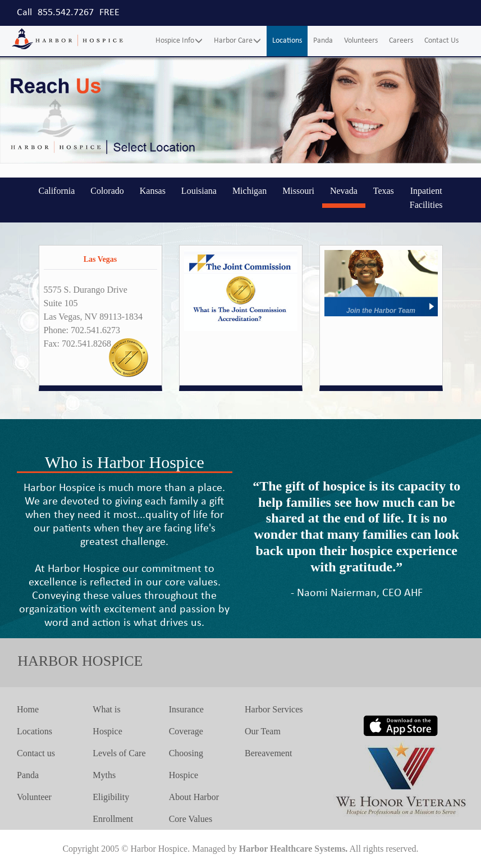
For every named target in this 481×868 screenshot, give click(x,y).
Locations (287, 41)
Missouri (298, 191)
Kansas (153, 191)
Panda (323, 41)
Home (28, 709)
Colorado (107, 191)
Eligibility (111, 797)
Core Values (191, 819)
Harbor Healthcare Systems (292, 849)
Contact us (36, 753)
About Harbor (194, 797)
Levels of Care (119, 753)
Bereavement (268, 753)
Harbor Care (237, 41)
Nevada (344, 191)
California (56, 191)
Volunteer (34, 797)
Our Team (263, 731)
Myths (104, 775)
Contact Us (441, 41)
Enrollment (113, 819)
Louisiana (199, 191)
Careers (401, 41)
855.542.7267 (66, 13)
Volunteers (361, 41)
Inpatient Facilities (426, 198)
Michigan (249, 191)
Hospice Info (179, 41)
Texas (384, 191)
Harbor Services (274, 709)
